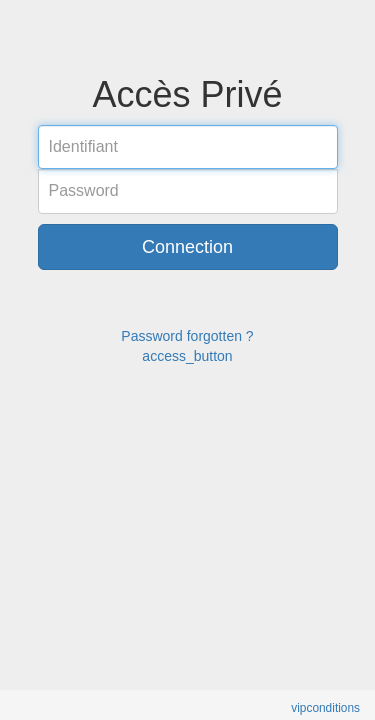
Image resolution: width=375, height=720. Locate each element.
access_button (187, 356)
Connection (187, 247)
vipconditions (325, 708)
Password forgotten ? (187, 336)
